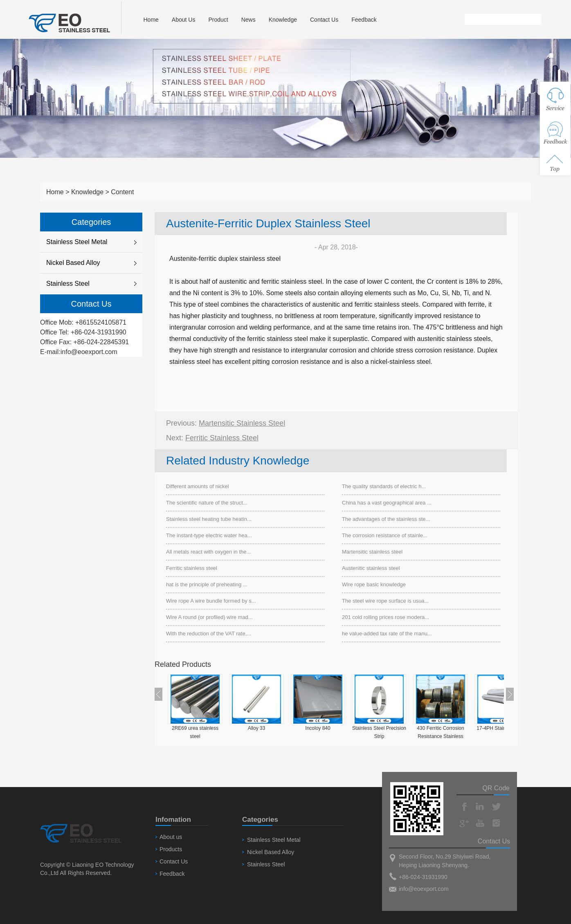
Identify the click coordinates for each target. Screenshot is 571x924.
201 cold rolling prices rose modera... (386, 617)
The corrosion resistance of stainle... (385, 535)
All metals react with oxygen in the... (208, 552)
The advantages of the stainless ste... (386, 519)
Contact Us (324, 20)
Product (218, 20)
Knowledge (283, 20)
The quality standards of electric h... (384, 486)
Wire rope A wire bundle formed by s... (211, 601)
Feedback (364, 20)
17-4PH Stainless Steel (502, 728)
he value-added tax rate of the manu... (387, 634)
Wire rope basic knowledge (374, 584)
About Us (184, 20)
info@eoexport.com (89, 352)
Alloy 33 (257, 728)
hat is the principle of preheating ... (207, 584)
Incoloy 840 (318, 728)
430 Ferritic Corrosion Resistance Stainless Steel (440, 736)
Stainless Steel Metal (77, 242)
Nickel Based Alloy (73, 263)
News (248, 20)
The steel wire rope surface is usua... (385, 601)
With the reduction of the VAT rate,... (209, 634)
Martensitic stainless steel (242, 423)
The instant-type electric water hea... (209, 535)
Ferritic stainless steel (222, 438)
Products (171, 849)
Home (151, 20)
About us (171, 837)
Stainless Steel (68, 284)
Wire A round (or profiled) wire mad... (209, 617)
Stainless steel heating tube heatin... (209, 519)
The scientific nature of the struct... (207, 503)
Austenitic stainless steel (371, 568)
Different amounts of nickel (198, 486)
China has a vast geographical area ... (387, 503)
